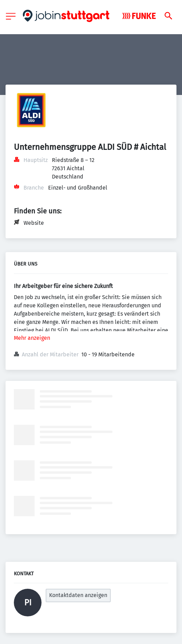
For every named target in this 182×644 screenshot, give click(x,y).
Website (34, 223)
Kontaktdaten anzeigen (78, 595)
